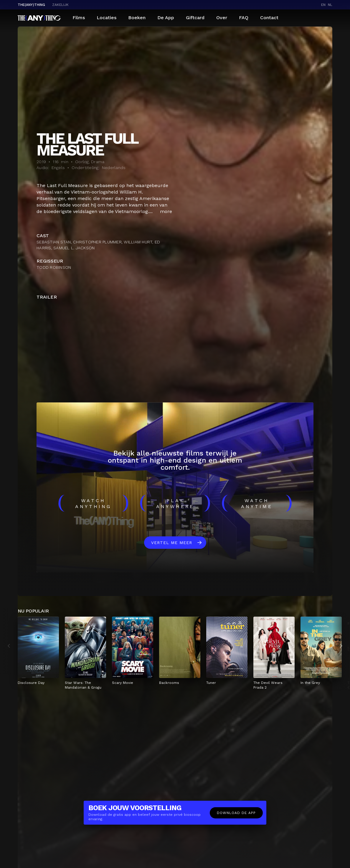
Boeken (137, 18)
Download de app (236, 813)
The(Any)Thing (31, 5)
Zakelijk (60, 5)
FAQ (244, 18)
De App (166, 18)
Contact (269, 18)
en (323, 5)
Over (222, 18)
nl (330, 5)
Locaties (107, 18)
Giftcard (195, 18)
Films (79, 18)
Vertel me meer (172, 543)
